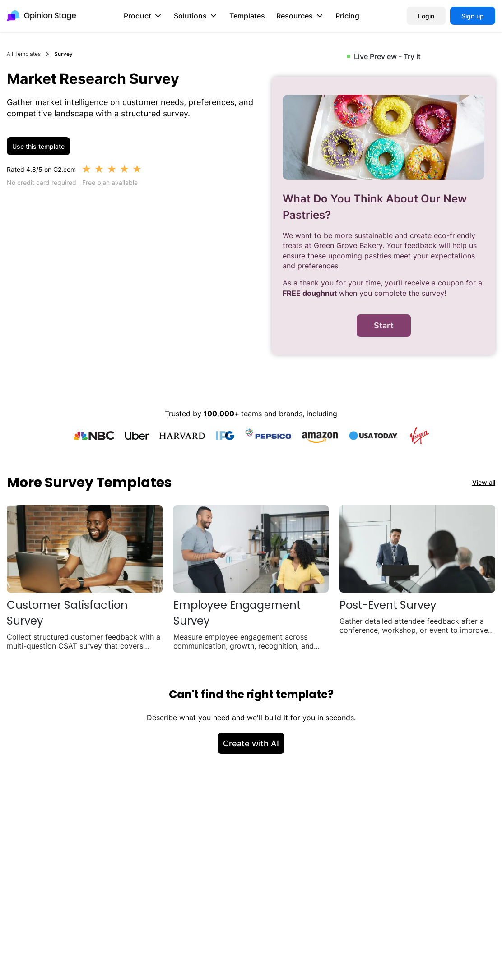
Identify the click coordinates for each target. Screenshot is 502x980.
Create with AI (251, 743)
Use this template (38, 146)
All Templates (24, 54)
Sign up (473, 16)
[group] (383, 216)
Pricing (347, 16)
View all (484, 482)
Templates (247, 16)
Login (426, 16)
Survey (63, 54)
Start (384, 325)
